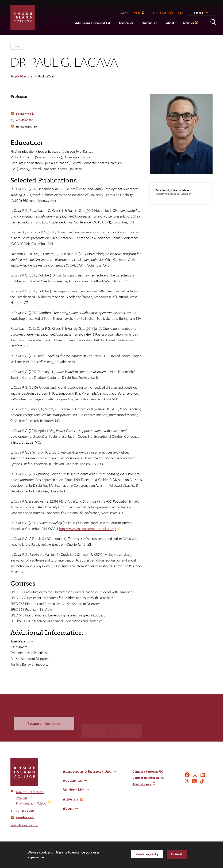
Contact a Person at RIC (148, 772)
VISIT (137, 13)
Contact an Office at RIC (148, 778)
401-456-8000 (25, 811)
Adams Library (142, 784)
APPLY (125, 13)
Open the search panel (213, 22)
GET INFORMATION (161, 13)
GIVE (181, 13)
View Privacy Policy (147, 854)
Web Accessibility (24, 825)
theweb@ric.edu (25, 817)
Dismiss (177, 854)
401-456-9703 (25, 120)
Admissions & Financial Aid (93, 23)
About (170, 23)
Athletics (188, 23)
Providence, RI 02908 (31, 803)
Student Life (149, 23)
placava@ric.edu (25, 114)
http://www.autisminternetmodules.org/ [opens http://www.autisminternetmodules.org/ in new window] (88, 529)
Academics (126, 23)
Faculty (17, 46)
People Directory (21, 76)
